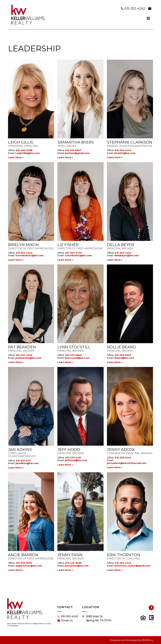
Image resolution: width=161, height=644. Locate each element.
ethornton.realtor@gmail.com (132, 566)
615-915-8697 (73, 150)
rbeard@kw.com (124, 358)
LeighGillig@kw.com (28, 153)
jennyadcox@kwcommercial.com (127, 463)
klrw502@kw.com (125, 153)
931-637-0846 (74, 355)
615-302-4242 (133, 9)
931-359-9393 (123, 355)
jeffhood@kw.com (76, 460)
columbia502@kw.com (78, 255)
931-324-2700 (74, 253)
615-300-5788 (24, 150)
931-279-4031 (73, 458)
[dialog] (148, 18)
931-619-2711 (23, 461)
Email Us (65, 621)
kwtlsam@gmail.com (77, 153)
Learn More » (16, 157)
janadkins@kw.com (27, 463)
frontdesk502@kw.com (29, 255)
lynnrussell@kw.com (77, 358)
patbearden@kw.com (28, 358)
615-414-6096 (74, 563)
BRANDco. (148, 640)
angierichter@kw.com (29, 566)
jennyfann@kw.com (77, 566)
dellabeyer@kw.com (126, 255)
